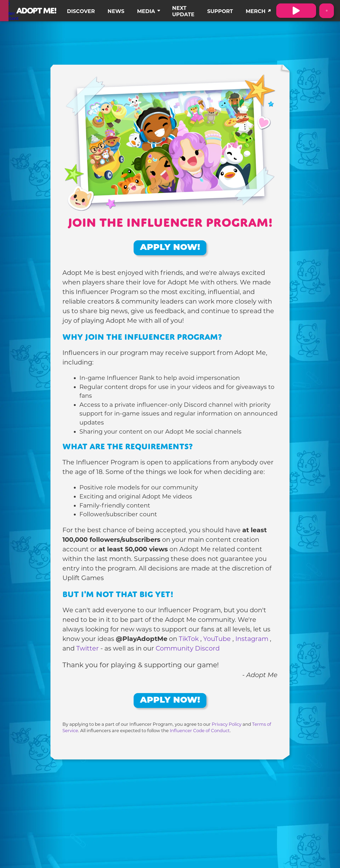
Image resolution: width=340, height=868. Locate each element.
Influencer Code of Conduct (200, 731)
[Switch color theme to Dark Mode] (327, 11)
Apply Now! (170, 248)
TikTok (190, 639)
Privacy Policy (227, 724)
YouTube (218, 639)
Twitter (88, 648)
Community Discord (188, 648)
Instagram (253, 639)
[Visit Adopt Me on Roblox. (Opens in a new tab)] (296, 11)
